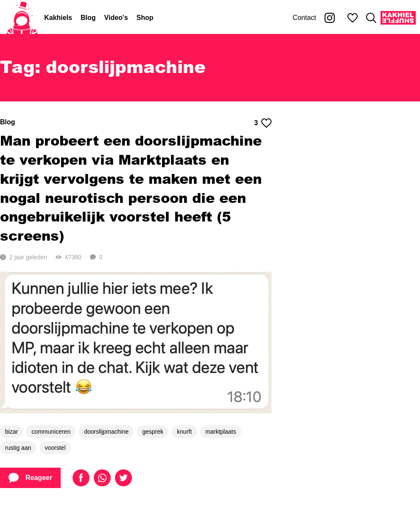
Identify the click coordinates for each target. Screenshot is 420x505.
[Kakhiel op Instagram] (330, 18)
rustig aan (18, 448)
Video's (116, 18)
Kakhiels (58, 18)
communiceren (51, 432)
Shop (145, 18)
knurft (184, 432)
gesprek (153, 432)
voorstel (55, 448)
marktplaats (221, 432)
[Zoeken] (371, 18)
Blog (88, 18)
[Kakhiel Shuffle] (398, 18)
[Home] (22, 18)
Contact (304, 18)
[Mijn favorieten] (353, 18)
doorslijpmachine (106, 432)
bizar (11, 432)
